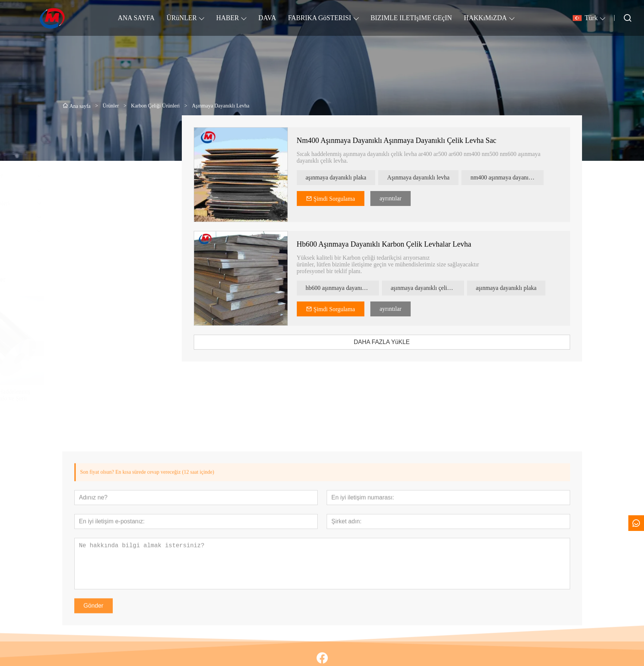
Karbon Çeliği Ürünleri (96, 203)
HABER (228, 18)
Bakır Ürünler (85, 217)
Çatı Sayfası (83, 245)
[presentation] (76, 349)
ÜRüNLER (182, 18)
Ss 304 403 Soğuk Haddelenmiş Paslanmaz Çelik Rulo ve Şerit (106, 395)
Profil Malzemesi (89, 231)
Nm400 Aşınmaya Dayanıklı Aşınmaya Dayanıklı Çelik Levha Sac (406, 140)
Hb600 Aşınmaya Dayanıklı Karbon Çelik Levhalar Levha (394, 244)
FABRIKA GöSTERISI (319, 18)
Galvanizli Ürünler (91, 162)
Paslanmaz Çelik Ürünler (98, 148)
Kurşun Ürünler (87, 189)
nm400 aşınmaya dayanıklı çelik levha (517, 177)
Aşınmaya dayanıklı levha (428, 177)
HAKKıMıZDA (486, 18)
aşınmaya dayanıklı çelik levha (437, 288)
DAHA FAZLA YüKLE (392, 342)
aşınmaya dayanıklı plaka (346, 177)
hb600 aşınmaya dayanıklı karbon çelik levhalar (352, 288)
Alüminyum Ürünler (93, 176)
